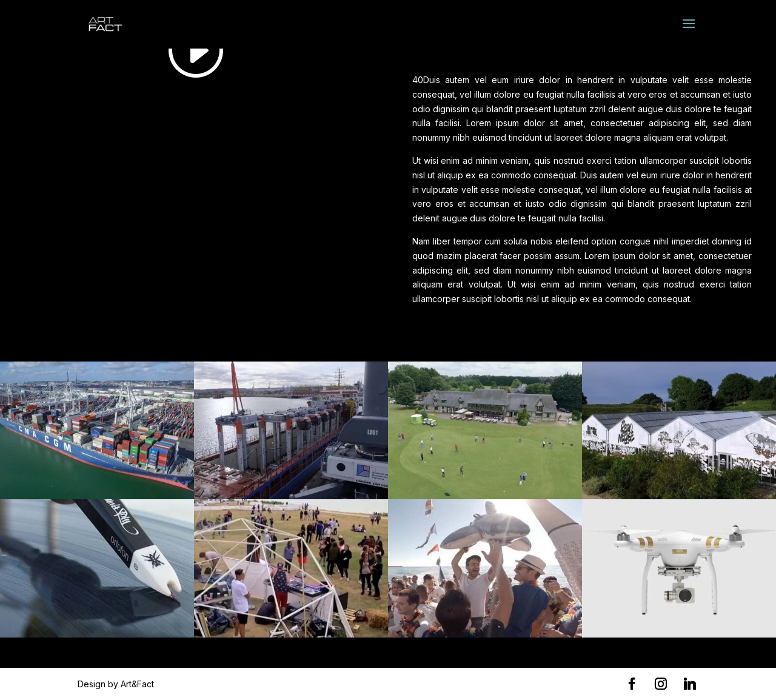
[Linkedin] (690, 684)
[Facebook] (632, 684)
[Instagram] (661, 684)
